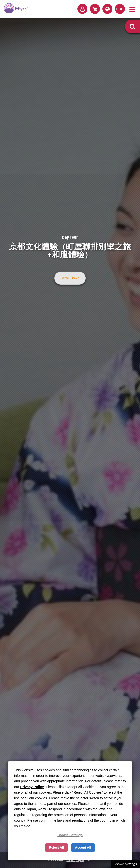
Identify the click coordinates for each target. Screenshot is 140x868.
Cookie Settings (125, 864)
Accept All (83, 848)
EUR (120, 9)
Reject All (56, 848)
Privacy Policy (32, 787)
